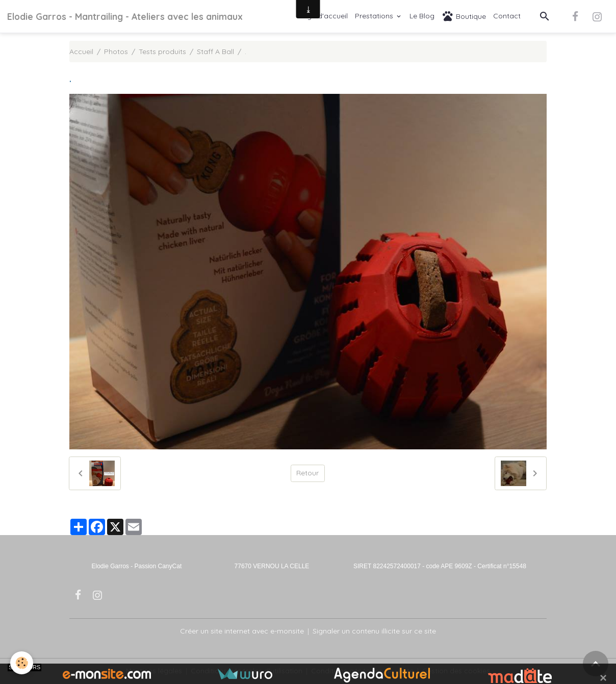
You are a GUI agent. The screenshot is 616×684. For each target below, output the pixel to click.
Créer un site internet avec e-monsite (242, 631)
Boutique (464, 16)
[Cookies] (22, 663)
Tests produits (162, 52)
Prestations (375, 16)
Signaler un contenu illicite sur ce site (374, 631)
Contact (507, 16)
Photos (116, 52)
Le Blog (422, 16)
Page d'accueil (323, 16)
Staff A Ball (215, 52)
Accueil (81, 52)
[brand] (125, 16)
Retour (307, 473)
